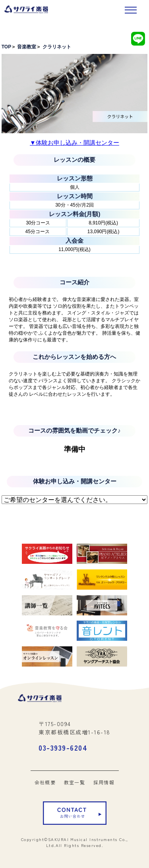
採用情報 (104, 782)
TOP (6, 47)
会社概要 (45, 782)
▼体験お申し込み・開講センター (74, 143)
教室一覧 (75, 782)
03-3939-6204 (63, 747)
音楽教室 (27, 47)
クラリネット (57, 47)
